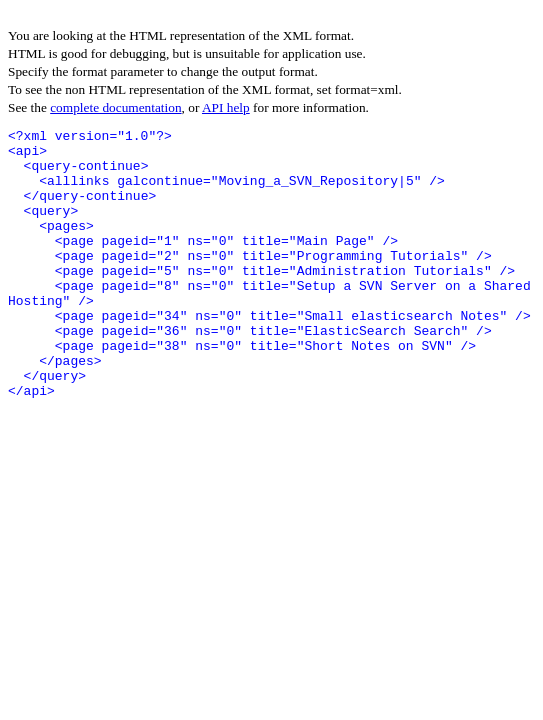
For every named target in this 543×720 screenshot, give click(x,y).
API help (226, 107)
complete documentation (115, 107)
